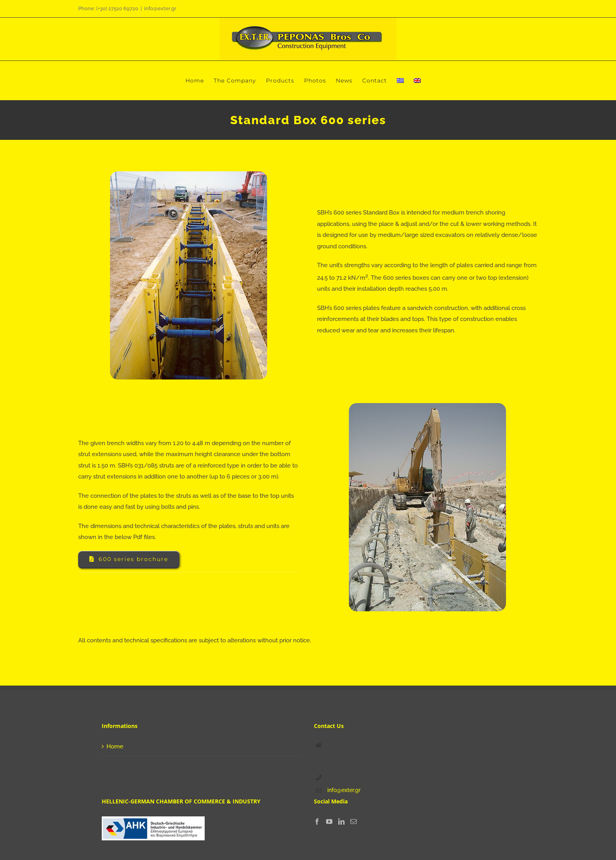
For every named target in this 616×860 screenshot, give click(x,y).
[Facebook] (317, 821)
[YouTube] (329, 821)
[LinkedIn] (341, 821)
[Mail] (354, 821)
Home (115, 746)
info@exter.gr (160, 8)
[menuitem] (400, 81)
